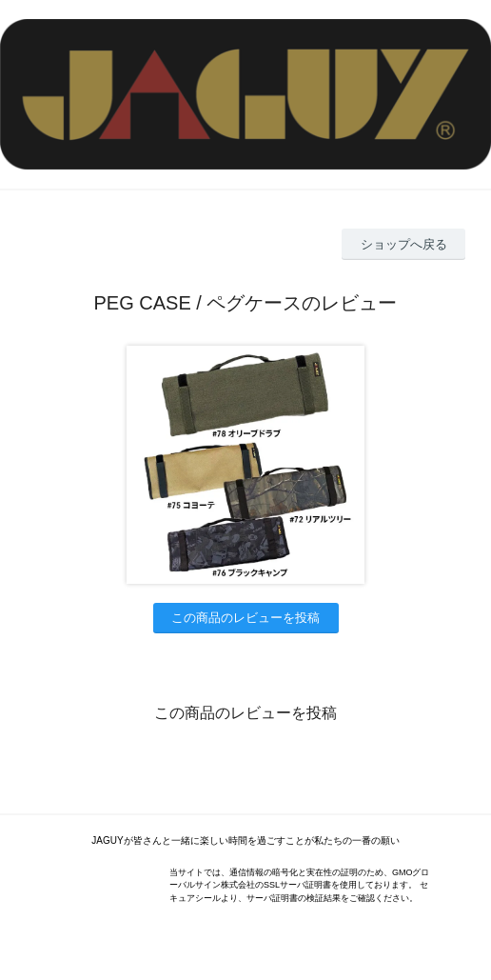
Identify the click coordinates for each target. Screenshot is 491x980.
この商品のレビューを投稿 (245, 618)
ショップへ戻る (404, 244)
